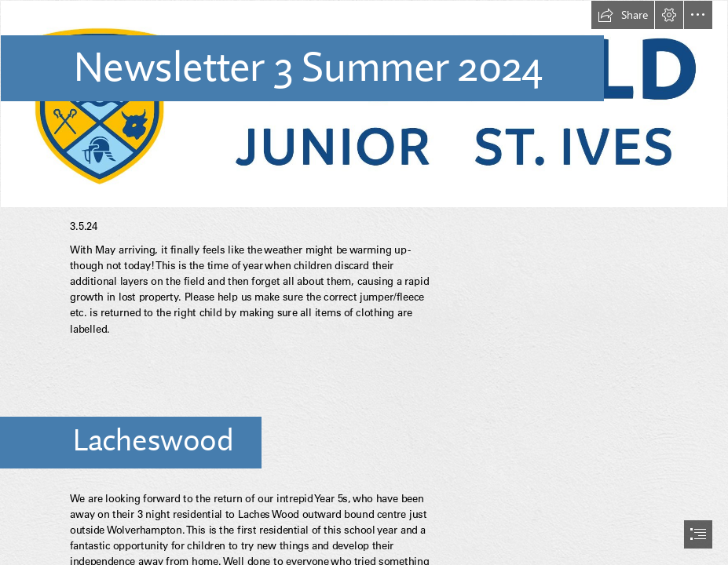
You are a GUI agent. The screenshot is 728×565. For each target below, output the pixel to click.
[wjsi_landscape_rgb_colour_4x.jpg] (364, 104)
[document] (364, 282)
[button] (623, 15)
